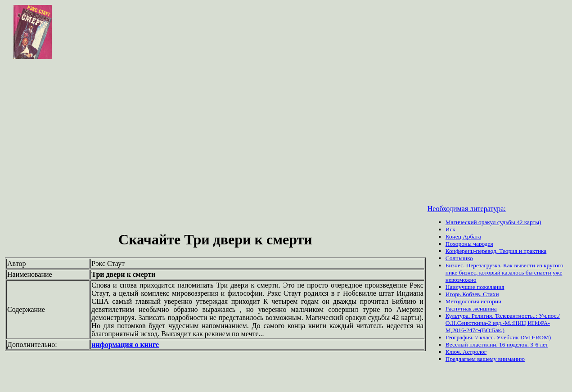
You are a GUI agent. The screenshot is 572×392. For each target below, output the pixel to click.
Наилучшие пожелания (475, 287)
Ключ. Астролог (466, 352)
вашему (488, 359)
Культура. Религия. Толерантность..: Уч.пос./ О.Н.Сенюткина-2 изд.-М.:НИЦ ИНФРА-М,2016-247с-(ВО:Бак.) (503, 323)
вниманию (511, 359)
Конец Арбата (463, 237)
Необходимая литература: (467, 209)
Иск (450, 229)
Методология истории (473, 301)
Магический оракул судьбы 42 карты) (493, 222)
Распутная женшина (471, 309)
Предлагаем (461, 359)
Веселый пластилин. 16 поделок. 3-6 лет (497, 345)
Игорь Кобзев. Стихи (472, 294)
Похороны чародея (469, 244)
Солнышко (459, 258)
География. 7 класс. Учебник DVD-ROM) (498, 337)
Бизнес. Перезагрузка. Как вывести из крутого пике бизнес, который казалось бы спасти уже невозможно (504, 273)
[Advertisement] (286, 128)
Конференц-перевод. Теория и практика (496, 251)
